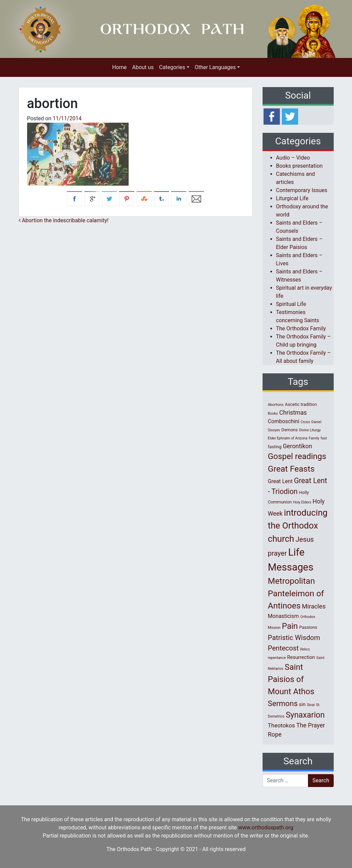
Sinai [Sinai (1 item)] (311, 705)
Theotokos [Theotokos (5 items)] (282, 725)
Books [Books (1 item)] (273, 414)
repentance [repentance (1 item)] (277, 658)
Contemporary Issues (302, 190)
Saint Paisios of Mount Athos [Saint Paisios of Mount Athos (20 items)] (291, 679)
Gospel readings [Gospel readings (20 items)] (297, 456)
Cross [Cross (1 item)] (305, 422)
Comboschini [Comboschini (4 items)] (284, 421)
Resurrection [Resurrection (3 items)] (301, 657)
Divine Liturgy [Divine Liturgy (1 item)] (310, 430)
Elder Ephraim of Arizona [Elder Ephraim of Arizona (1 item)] (288, 438)
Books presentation (299, 166)
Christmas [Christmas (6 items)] (293, 412)
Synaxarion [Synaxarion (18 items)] (305, 715)
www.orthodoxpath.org (266, 828)
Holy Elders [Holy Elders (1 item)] (302, 502)
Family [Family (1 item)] (314, 438)
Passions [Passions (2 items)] (308, 627)
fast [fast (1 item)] (324, 438)
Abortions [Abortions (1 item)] (276, 405)
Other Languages (215, 67)
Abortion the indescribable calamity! (64, 220)
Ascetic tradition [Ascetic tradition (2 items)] (301, 404)
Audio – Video (293, 158)
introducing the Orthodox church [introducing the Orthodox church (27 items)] (298, 526)
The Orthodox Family (301, 328)
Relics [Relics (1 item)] (305, 649)
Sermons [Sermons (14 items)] (283, 703)
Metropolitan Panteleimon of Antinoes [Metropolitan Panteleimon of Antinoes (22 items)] (296, 593)
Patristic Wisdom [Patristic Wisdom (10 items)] (294, 638)
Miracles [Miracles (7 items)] (314, 606)
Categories (172, 67)
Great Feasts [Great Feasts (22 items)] (291, 469)
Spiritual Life (291, 304)
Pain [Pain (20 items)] (290, 626)
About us (143, 67)
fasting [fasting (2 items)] (275, 447)
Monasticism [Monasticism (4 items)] (284, 616)
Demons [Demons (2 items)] (290, 430)
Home (119, 67)
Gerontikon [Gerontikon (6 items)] (298, 446)
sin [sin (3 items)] (302, 704)
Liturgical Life (292, 198)
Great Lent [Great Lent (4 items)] (280, 481)
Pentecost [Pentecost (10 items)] (283, 648)
